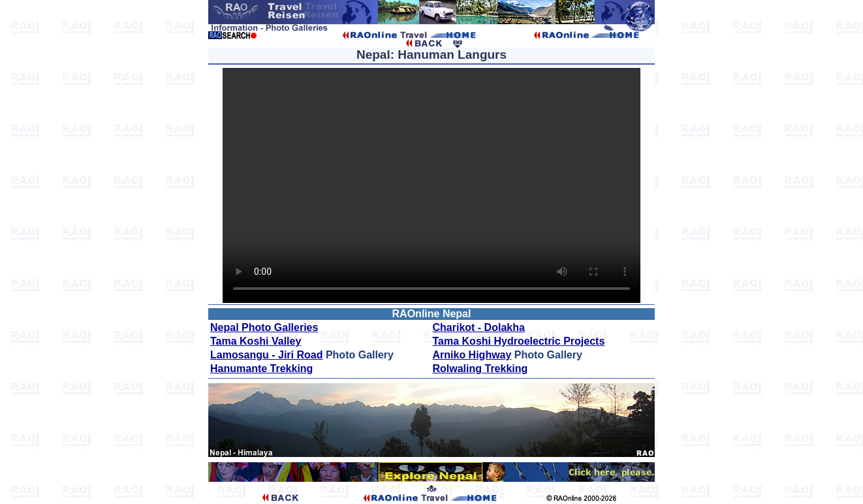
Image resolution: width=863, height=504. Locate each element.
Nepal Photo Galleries (264, 327)
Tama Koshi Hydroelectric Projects (519, 341)
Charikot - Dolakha (479, 327)
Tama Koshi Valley (256, 341)
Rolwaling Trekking (480, 369)
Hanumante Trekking (261, 369)
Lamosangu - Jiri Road (266, 355)
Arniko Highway (472, 355)
